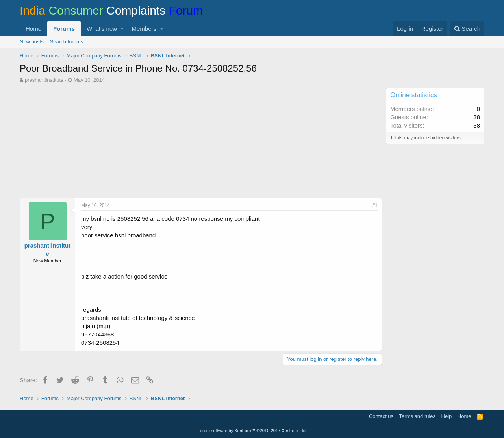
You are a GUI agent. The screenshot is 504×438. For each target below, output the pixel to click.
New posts (32, 42)
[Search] (467, 29)
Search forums (67, 42)
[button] (122, 29)
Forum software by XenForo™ (252, 431)
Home (33, 29)
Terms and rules (417, 416)
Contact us (381, 416)
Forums (64, 29)
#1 (375, 205)
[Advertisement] (201, 143)
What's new (102, 29)
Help (447, 416)
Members (144, 29)
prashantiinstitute (44, 80)
